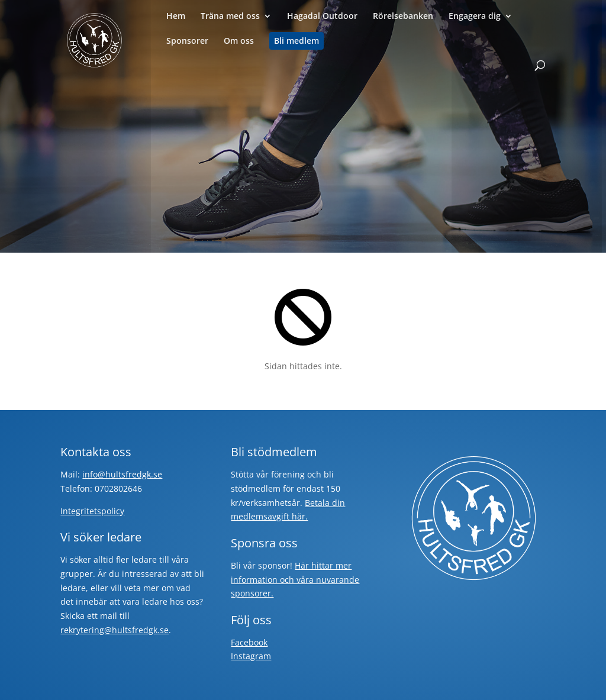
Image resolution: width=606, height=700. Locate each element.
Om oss (239, 41)
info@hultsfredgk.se (122, 474)
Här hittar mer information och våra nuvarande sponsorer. (295, 580)
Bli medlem (296, 41)
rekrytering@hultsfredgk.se (115, 630)
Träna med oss (230, 17)
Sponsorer (187, 41)
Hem (176, 17)
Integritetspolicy (92, 511)
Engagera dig (475, 17)
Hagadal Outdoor (322, 17)
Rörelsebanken (403, 17)
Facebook (249, 642)
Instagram (251, 656)
